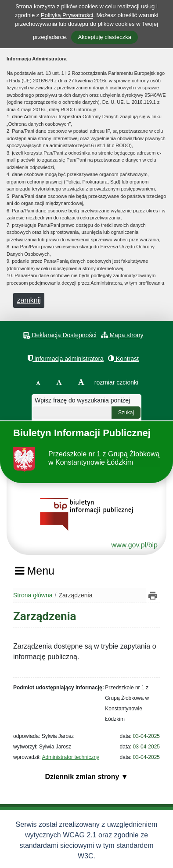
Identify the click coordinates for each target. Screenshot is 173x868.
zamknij (29, 300)
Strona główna (33, 595)
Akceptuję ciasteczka (104, 37)
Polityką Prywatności (67, 15)
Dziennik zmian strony (83, 777)
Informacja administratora (66, 358)
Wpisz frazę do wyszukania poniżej (82, 400)
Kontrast (123, 358)
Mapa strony (122, 335)
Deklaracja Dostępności (60, 335)
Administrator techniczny (70, 757)
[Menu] (34, 573)
